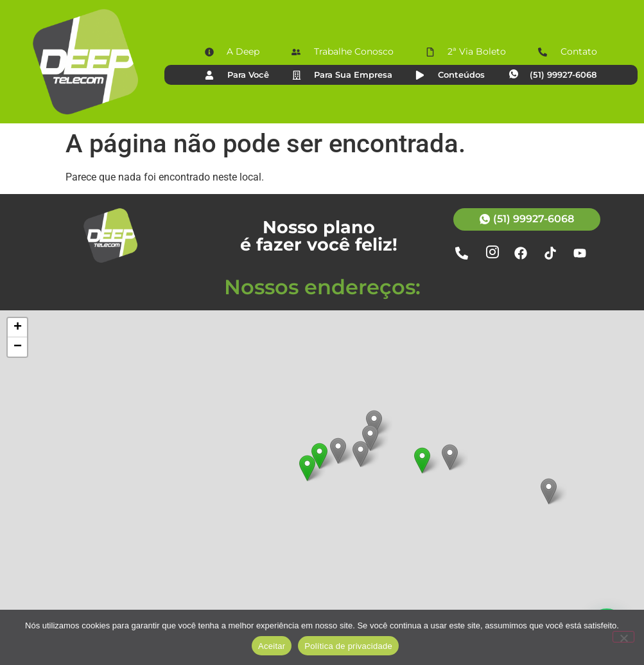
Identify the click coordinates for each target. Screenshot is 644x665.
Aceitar (272, 646)
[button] (422, 460)
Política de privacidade (348, 646)
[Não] (623, 637)
